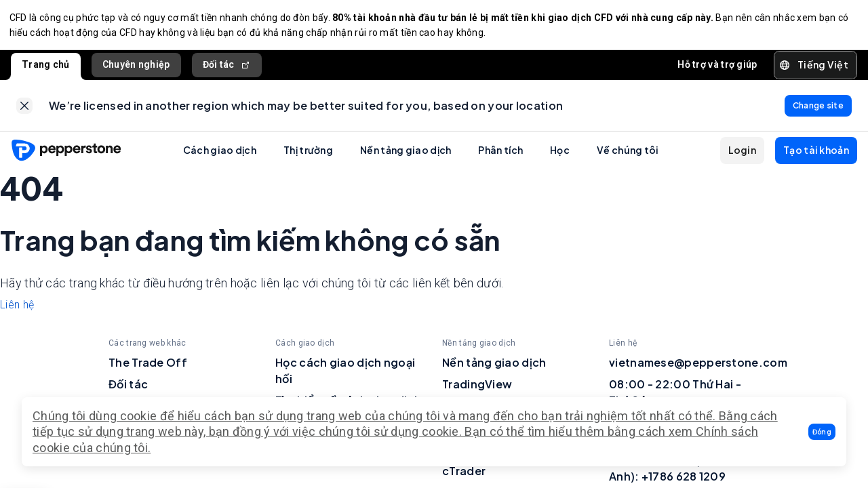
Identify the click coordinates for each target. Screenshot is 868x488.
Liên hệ (17, 310)
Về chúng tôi (628, 156)
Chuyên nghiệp (136, 67)
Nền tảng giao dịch (406, 156)
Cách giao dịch (220, 156)
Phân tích (500, 156)
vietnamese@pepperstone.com (698, 368)
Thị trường (308, 156)
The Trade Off (148, 368)
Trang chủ (46, 67)
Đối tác (227, 67)
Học (560, 156)
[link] (24, 110)
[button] (822, 432)
